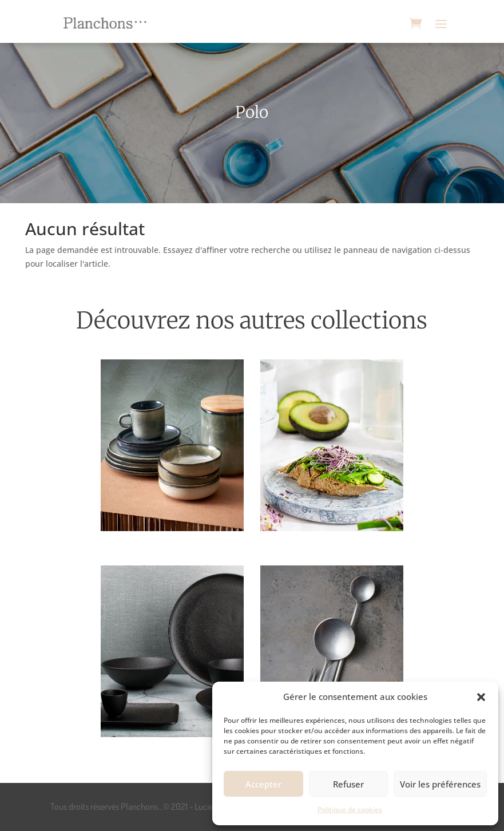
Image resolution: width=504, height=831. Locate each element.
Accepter (263, 784)
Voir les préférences (440, 784)
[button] (481, 697)
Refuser (348, 784)
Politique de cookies (350, 810)
